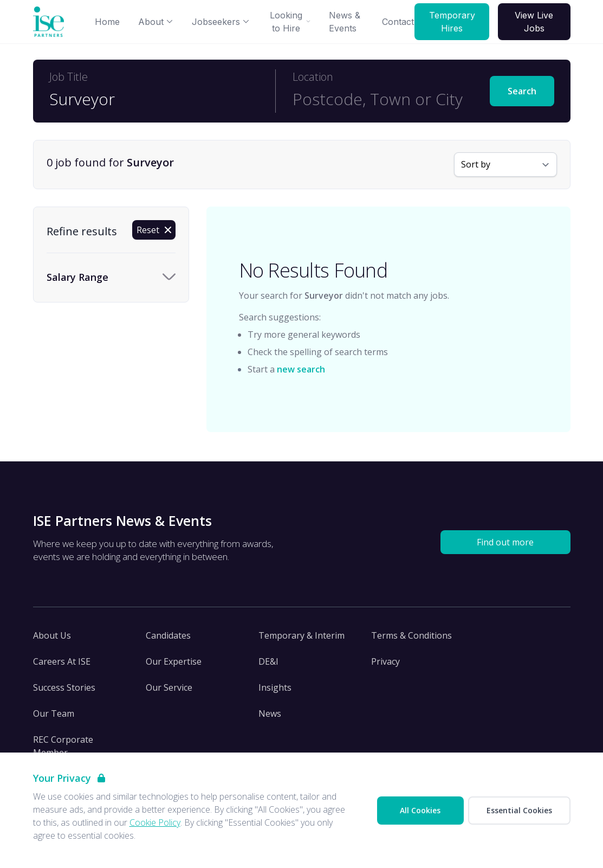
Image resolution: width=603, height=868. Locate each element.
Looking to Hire (290, 22)
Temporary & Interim (301, 635)
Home (107, 22)
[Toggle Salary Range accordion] (111, 277)
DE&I (268, 661)
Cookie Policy (155, 822)
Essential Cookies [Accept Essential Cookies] (519, 810)
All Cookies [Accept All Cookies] (420, 810)
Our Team (54, 713)
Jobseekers (221, 22)
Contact (398, 22)
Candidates (168, 635)
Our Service (169, 687)
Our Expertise (174, 661)
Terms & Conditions (411, 635)
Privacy (385, 661)
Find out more (505, 542)
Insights (275, 687)
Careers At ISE (62, 661)
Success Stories (64, 687)
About (156, 22)
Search (522, 91)
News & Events (345, 22)
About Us (52, 635)
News (270, 713)
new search (301, 369)
